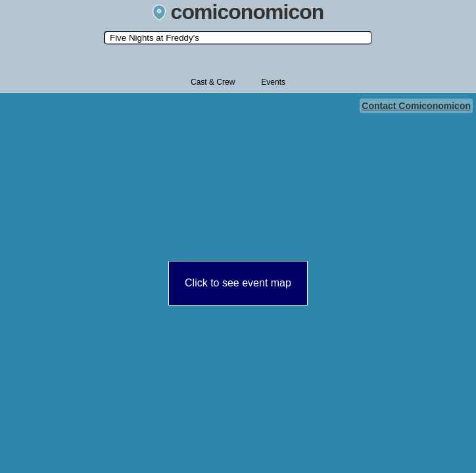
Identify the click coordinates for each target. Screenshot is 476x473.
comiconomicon (238, 12)
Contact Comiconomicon (416, 106)
